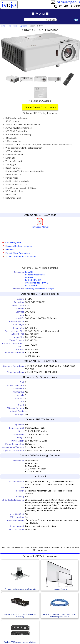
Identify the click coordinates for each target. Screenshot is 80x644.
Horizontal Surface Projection (19, 246)
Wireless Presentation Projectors (21, 256)
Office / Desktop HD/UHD (37, 283)
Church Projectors (14, 243)
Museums (10, 250)
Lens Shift (30, 272)
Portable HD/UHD (33, 280)
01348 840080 (67, 6)
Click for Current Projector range (40, 107)
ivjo (9, 5)
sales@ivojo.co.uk (65, 2)
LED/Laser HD (32, 286)
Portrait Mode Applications (18, 253)
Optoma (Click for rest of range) (39, 289)
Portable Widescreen (35, 275)
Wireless (29, 277)
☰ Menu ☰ (40, 13)
